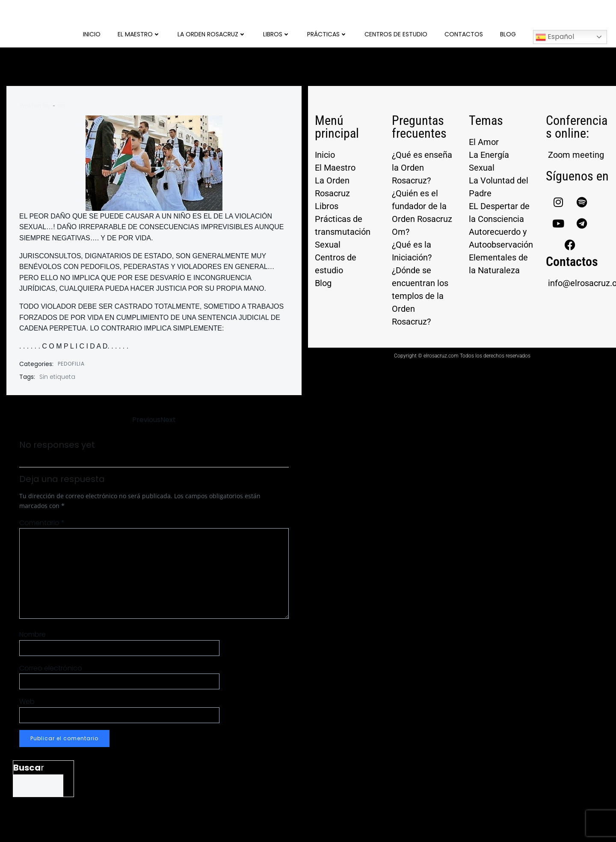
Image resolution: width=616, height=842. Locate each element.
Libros (277, 34)
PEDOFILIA (71, 364)
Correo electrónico (51, 668)
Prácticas (327, 34)
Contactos (464, 34)
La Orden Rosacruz (212, 34)
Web (27, 702)
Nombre (33, 634)
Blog (508, 34)
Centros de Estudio (396, 34)
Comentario (42, 523)
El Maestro (139, 34)
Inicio (92, 34)
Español (555, 37)
